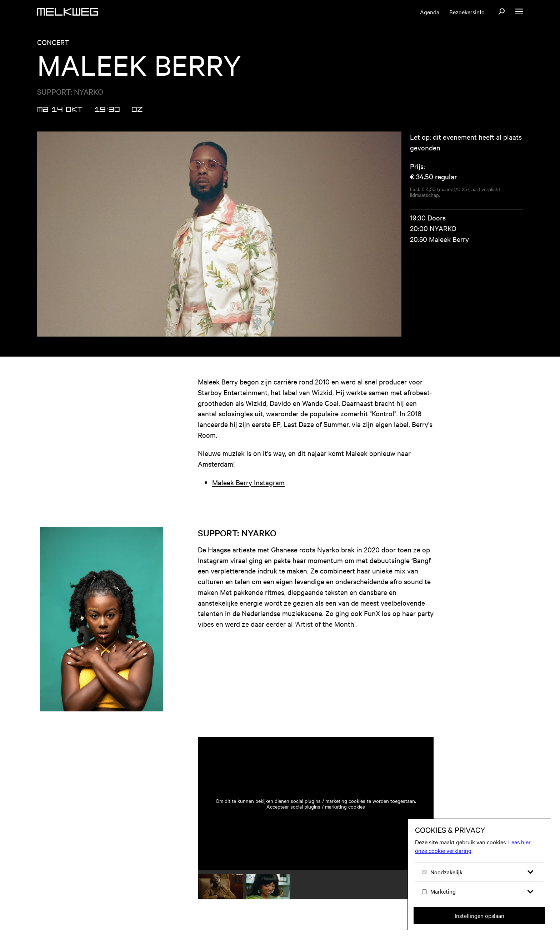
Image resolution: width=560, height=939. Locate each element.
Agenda (430, 12)
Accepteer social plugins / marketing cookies (316, 806)
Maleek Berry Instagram (248, 482)
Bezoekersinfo (467, 12)
